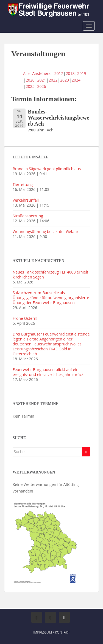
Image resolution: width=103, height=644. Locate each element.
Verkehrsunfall (26, 200)
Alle (26, 73)
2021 (41, 80)
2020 (30, 80)
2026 (41, 86)
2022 (53, 80)
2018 (70, 73)
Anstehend (42, 73)
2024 (76, 80)
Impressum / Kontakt (51, 632)
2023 (65, 80)
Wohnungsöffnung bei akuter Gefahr (45, 232)
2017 (59, 73)
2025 (30, 86)
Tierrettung (23, 184)
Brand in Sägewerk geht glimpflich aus (47, 169)
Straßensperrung (28, 216)
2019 (82, 73)
